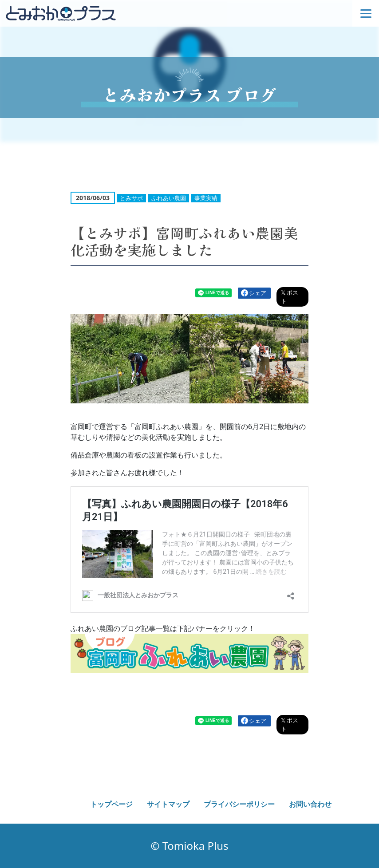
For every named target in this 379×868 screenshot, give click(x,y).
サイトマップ (168, 804)
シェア (258, 293)
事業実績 (206, 198)
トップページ (111, 804)
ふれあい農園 (169, 198)
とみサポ (131, 198)
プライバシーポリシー (239, 804)
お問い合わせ (310, 804)
